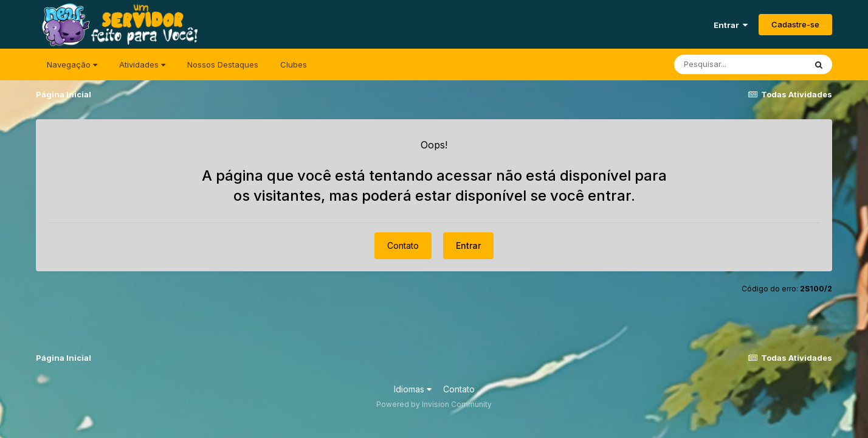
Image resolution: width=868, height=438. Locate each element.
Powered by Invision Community (434, 404)
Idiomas (413, 389)
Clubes (294, 64)
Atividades (142, 64)
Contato (403, 245)
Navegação (72, 64)
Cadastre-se (795, 24)
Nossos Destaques (223, 64)
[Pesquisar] (740, 64)
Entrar (731, 25)
